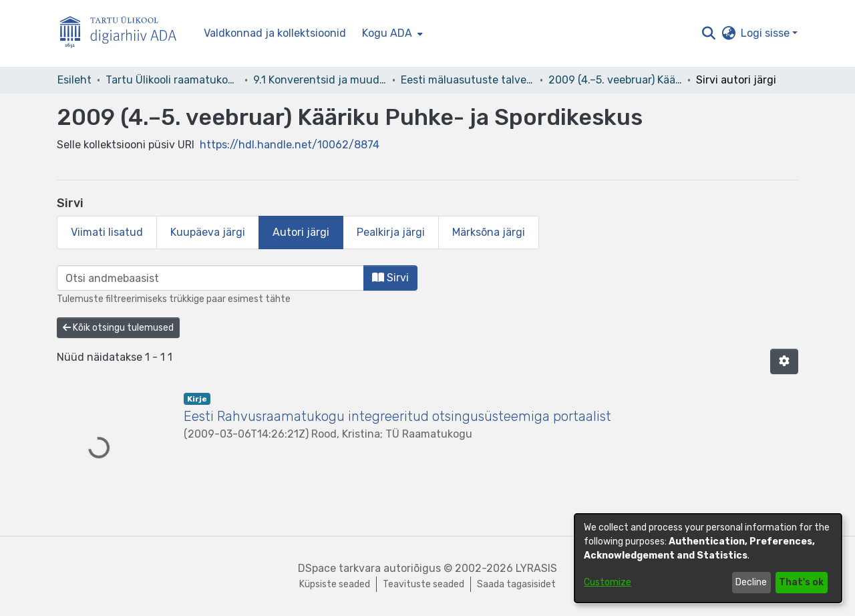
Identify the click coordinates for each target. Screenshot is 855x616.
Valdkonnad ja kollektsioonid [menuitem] (275, 33)
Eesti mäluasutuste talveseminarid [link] (468, 80)
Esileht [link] (74, 80)
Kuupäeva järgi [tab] (208, 232)
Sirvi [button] (390, 278)
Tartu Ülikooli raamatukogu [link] (172, 80)
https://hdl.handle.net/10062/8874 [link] (290, 145)
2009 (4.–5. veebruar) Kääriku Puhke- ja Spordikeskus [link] (615, 80)
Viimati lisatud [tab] (107, 232)
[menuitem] (391, 33)
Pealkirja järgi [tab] (391, 232)
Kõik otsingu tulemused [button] (118, 328)
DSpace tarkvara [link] (339, 568)
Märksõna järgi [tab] (489, 232)
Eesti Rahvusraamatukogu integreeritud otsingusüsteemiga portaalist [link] (397, 416)
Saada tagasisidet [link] (516, 584)
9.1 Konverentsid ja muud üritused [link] (320, 80)
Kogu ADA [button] (387, 33)
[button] (708, 33)
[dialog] (708, 558)
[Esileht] (124, 34)
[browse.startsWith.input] (210, 278)
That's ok (801, 582)
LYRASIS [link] (536, 568)
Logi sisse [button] (766, 33)
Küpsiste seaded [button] (335, 584)
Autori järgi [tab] (301, 232)
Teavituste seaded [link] (423, 584)
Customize (608, 582)
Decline (751, 582)
